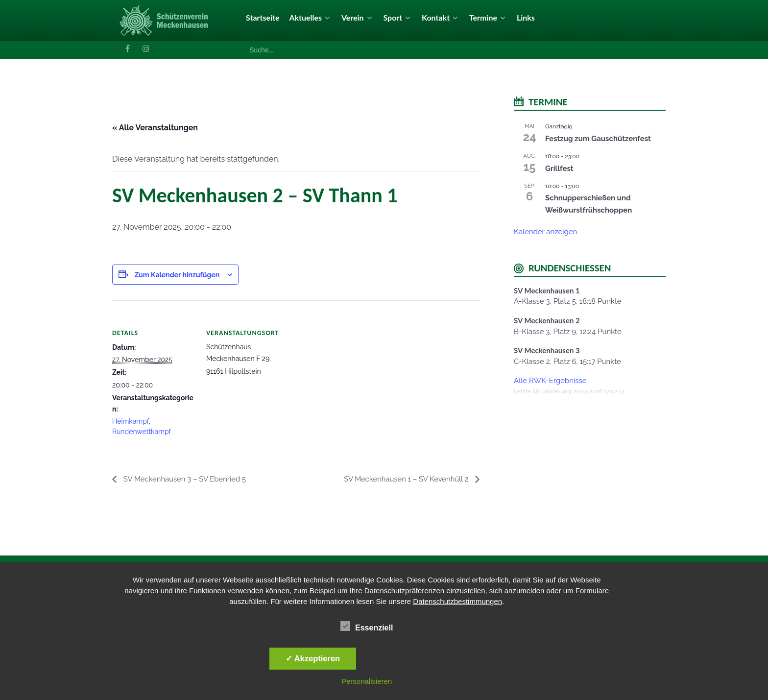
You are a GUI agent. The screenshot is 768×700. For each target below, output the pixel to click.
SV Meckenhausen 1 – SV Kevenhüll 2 (402, 479)
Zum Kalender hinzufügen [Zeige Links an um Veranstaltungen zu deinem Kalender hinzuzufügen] (177, 275)
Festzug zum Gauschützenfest (598, 139)
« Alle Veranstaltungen (155, 128)
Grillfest (559, 169)
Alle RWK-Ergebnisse (550, 381)
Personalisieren (367, 681)
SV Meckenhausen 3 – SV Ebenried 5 (189, 479)
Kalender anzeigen (545, 232)
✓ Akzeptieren (313, 658)
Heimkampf (131, 421)
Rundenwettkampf (142, 432)
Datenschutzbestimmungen (457, 601)
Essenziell (367, 626)
